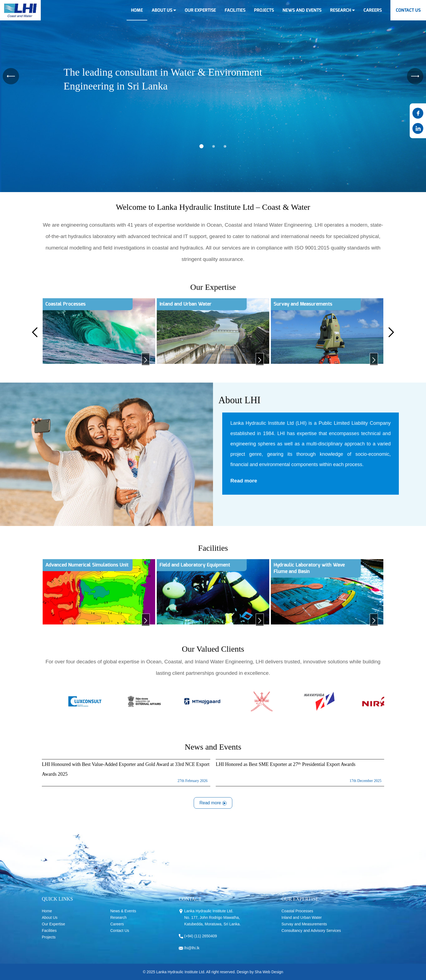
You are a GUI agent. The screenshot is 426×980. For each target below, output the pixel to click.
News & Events (123, 916)
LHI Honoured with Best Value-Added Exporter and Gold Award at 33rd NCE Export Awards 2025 (126, 779)
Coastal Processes (297, 916)
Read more (244, 486)
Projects (49, 942)
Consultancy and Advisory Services (311, 936)
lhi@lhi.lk (192, 953)
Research (118, 923)
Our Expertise (54, 929)
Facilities (49, 936)
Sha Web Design (269, 977)
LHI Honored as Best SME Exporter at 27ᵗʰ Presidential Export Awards (300, 779)
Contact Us (120, 936)
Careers (117, 929)
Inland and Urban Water (302, 923)
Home (47, 916)
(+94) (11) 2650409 (201, 941)
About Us (50, 923)
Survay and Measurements (304, 929)
